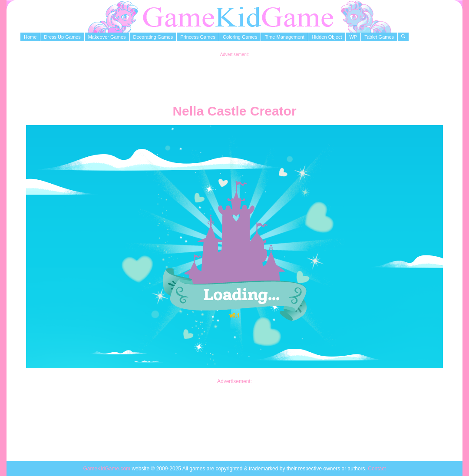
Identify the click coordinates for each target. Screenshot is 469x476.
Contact (377, 469)
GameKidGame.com (107, 469)
